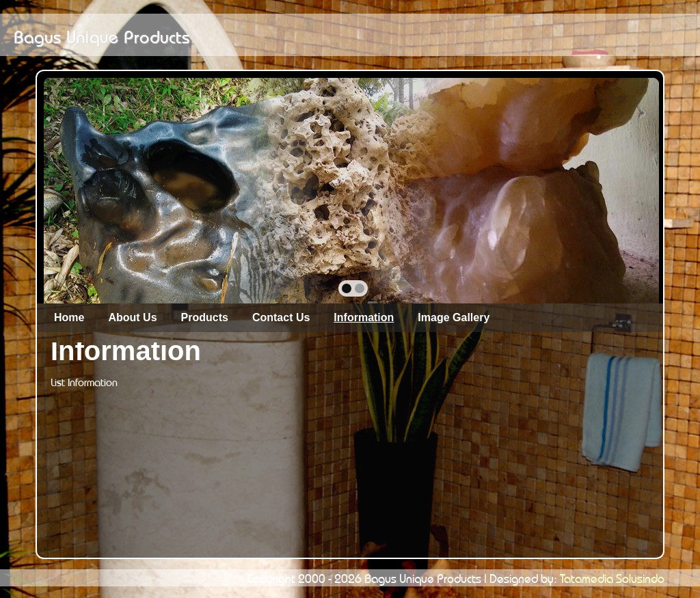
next (619, 189)
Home (69, 317)
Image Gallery (454, 317)
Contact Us (281, 317)
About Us (132, 317)
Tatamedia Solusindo (612, 577)
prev (84, 189)
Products (205, 317)
